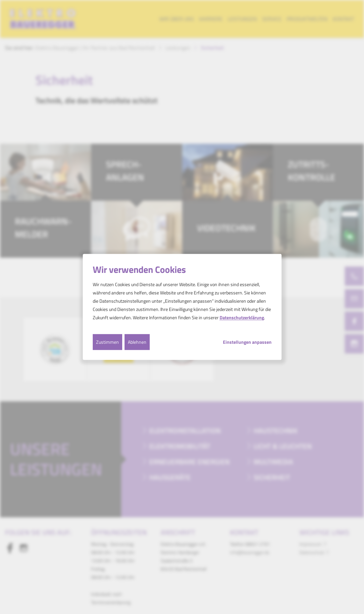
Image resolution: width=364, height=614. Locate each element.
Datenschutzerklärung (242, 317)
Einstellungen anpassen (247, 342)
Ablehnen (137, 342)
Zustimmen (107, 342)
